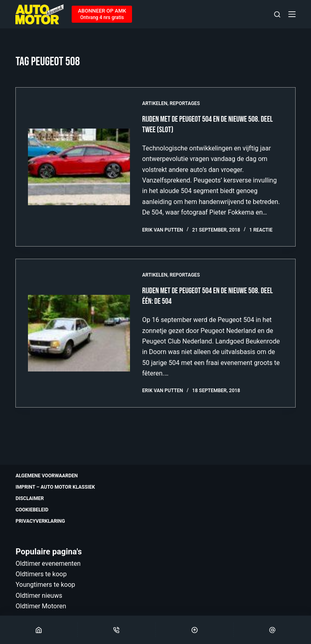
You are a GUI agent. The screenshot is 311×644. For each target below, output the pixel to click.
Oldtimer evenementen (48, 563)
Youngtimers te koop (45, 585)
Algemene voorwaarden (47, 476)
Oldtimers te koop (41, 574)
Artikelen (155, 103)
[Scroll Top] (195, 630)
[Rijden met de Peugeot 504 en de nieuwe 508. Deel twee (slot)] (79, 167)
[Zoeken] (277, 14)
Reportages (185, 103)
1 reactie (261, 230)
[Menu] (292, 14)
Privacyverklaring (40, 521)
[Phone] (116, 630)
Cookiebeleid (32, 510)
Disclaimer (30, 498)
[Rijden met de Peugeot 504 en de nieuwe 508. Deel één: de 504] (79, 333)
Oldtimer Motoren (41, 606)
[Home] (39, 630)
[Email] (272, 630)
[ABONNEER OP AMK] (102, 14)
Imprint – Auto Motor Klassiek (55, 487)
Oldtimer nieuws (39, 596)
